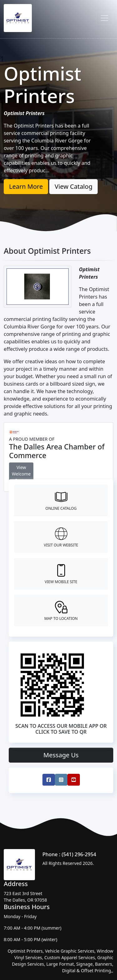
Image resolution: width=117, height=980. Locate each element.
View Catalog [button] (73, 186)
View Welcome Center (21, 474)
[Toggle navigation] (105, 18)
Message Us (61, 755)
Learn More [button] (26, 186)
